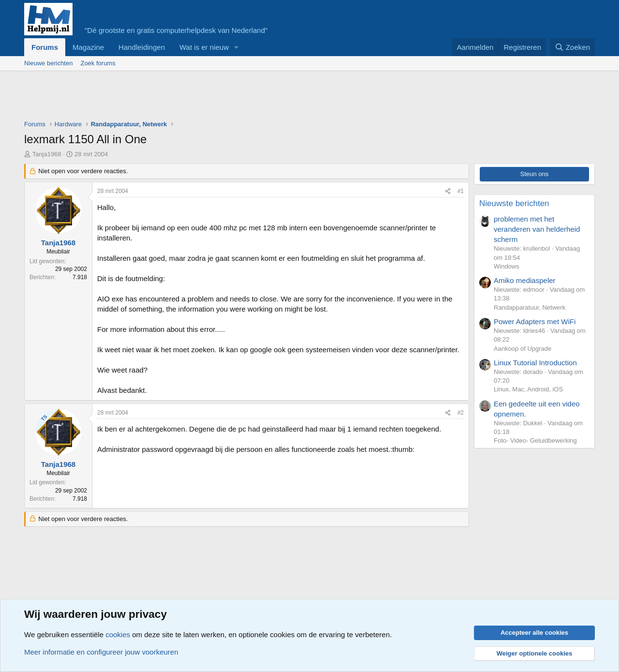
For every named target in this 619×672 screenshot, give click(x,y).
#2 (461, 413)
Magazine (88, 47)
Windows (507, 266)
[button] (236, 47)
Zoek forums (98, 63)
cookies (118, 635)
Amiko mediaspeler (525, 280)
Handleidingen (142, 47)
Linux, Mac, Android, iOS (528, 389)
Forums (45, 47)
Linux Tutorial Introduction (535, 363)
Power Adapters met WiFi (535, 321)
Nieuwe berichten (48, 63)
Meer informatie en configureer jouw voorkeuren (101, 652)
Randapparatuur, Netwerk (530, 307)
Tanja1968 (47, 154)
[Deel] (448, 191)
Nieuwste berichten (514, 203)
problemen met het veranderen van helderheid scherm (537, 229)
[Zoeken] (573, 47)
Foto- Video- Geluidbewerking (535, 441)
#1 (461, 191)
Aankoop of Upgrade (523, 349)
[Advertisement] (200, 98)
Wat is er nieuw (204, 47)
